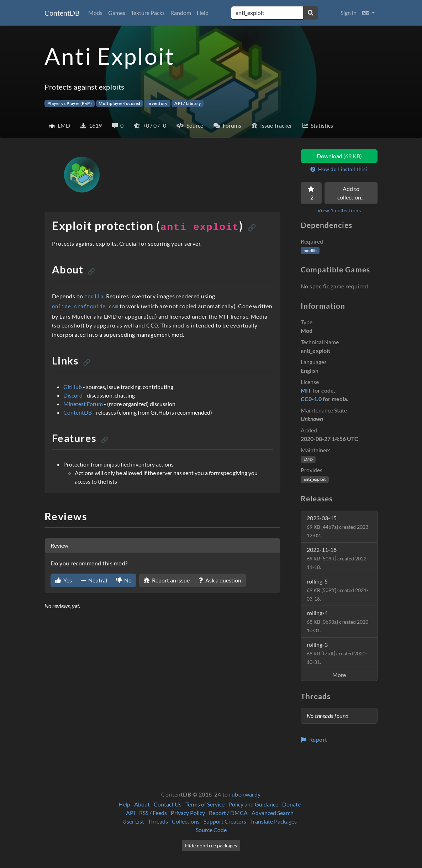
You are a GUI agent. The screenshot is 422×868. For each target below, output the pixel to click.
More (339, 675)
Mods (95, 13)
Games (117, 13)
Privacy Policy (188, 813)
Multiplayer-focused (119, 103)
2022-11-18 (337, 558)
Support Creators (225, 821)
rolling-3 (337, 653)
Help (203, 13)
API (131, 813)
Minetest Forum (83, 404)
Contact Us (168, 804)
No (124, 580)
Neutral (94, 580)
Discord (73, 395)
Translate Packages (273, 821)
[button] (368, 13)
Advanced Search (273, 813)
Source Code (211, 830)
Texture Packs (148, 13)
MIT (306, 390)
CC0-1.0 (311, 399)
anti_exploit (315, 479)
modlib (310, 251)
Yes (64, 580)
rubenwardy (245, 794)
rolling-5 (337, 590)
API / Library (188, 103)
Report (314, 739)
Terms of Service (205, 804)
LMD (308, 459)
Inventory (157, 103)
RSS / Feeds (153, 813)
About (142, 804)
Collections (186, 821)
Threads (158, 821)
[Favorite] (311, 193)
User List (133, 821)
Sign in (349, 13)
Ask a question (220, 580)
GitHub (73, 387)
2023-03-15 (338, 526)
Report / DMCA (228, 813)
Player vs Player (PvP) (70, 103)
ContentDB (62, 13)
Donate (291, 804)
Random (181, 13)
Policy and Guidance (253, 804)
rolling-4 (338, 621)
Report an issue (167, 580)
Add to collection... (351, 193)
